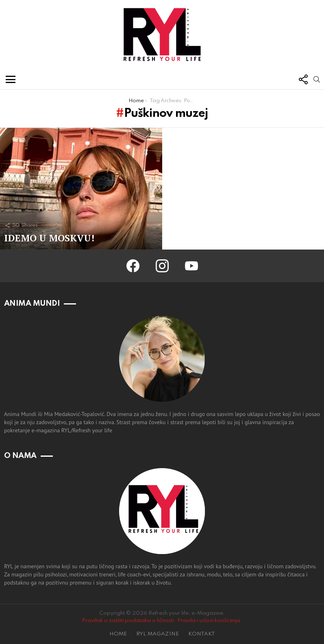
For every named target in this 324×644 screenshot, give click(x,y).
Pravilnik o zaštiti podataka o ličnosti (128, 621)
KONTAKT (202, 634)
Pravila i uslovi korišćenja (209, 621)
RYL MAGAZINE (158, 634)
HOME (118, 634)
